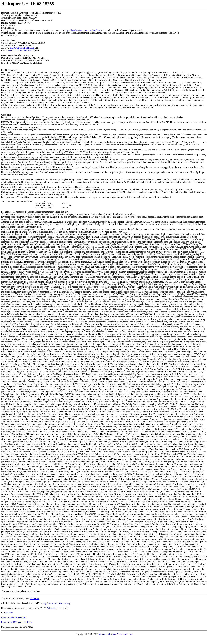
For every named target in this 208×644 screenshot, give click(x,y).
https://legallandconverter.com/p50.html (83, 30)
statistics (9, 614)
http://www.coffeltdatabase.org (57, 605)
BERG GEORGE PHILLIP (22, 48)
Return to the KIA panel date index (17, 624)
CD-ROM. (35, 600)
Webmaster (51, 610)
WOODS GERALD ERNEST (21, 50)
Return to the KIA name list (13, 619)
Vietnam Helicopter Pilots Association (116, 636)
